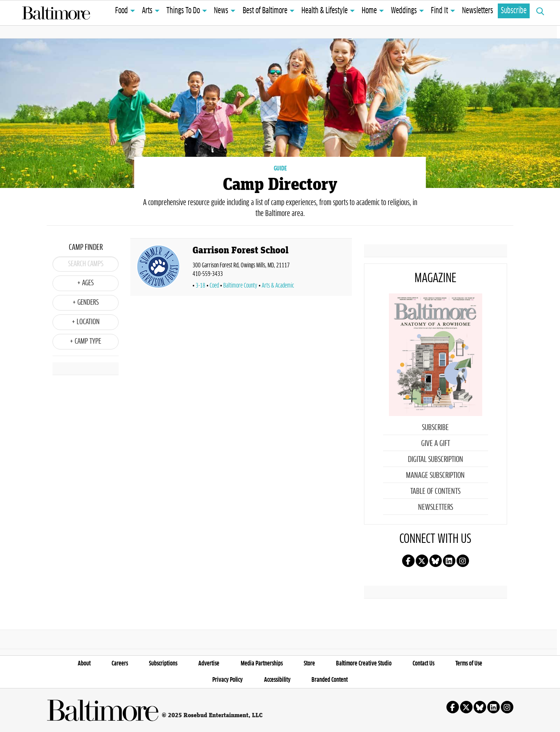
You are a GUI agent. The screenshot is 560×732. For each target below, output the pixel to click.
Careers (120, 664)
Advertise (209, 664)
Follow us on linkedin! (449, 561)
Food (122, 11)
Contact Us (423, 664)
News (221, 11)
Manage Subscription (435, 476)
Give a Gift (436, 444)
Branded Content (330, 680)
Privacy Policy (227, 680)
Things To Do (183, 11)
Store (309, 664)
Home (369, 11)
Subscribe (514, 11)
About (84, 664)
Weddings (404, 11)
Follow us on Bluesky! (436, 561)
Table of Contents (435, 492)
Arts (147, 11)
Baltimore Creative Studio (364, 664)
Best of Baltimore (265, 11)
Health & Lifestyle (325, 11)
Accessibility (277, 680)
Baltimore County (240, 286)
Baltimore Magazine (56, 13)
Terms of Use (469, 664)
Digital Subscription (436, 460)
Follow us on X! (422, 561)
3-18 (200, 286)
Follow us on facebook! (408, 561)
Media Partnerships (262, 664)
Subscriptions (163, 664)
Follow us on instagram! (463, 561)
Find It (439, 11)
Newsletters (478, 11)
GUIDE (280, 169)
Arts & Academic (278, 286)
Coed (214, 286)
